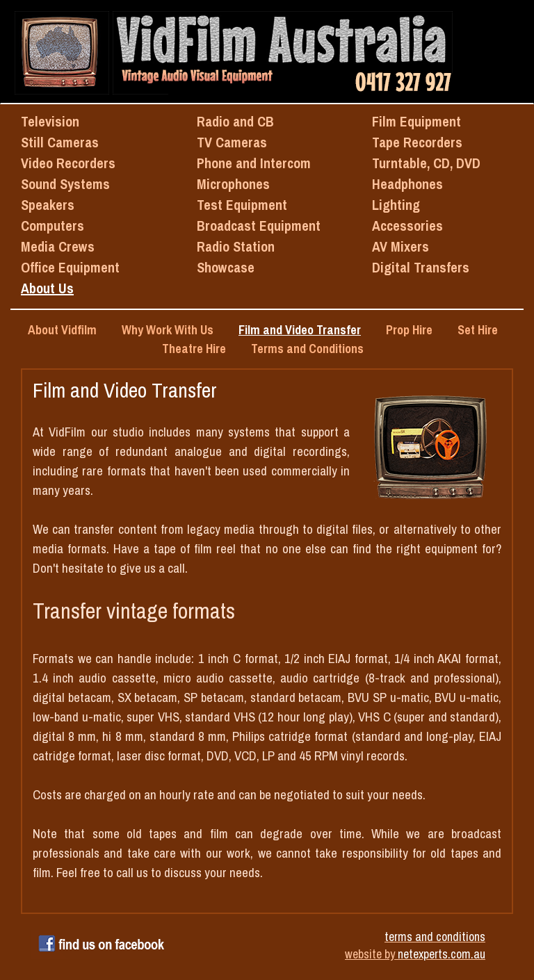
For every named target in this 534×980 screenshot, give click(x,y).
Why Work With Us (168, 330)
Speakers (48, 205)
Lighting (396, 205)
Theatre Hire (194, 349)
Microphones (233, 184)
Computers (52, 226)
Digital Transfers (421, 267)
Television (50, 121)
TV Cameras (232, 142)
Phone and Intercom (254, 163)
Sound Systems (65, 184)
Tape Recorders (417, 142)
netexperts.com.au (442, 954)
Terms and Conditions (307, 349)
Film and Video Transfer (300, 330)
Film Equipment (416, 121)
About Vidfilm (62, 330)
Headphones (407, 184)
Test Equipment (242, 205)
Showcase (226, 267)
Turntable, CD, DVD (426, 163)
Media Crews (58, 246)
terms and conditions (435, 937)
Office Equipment (70, 267)
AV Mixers (400, 246)
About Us (47, 288)
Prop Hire (409, 330)
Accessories (407, 226)
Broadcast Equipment (259, 226)
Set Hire (478, 330)
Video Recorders (68, 163)
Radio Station (236, 246)
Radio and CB (235, 121)
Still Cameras (60, 142)
